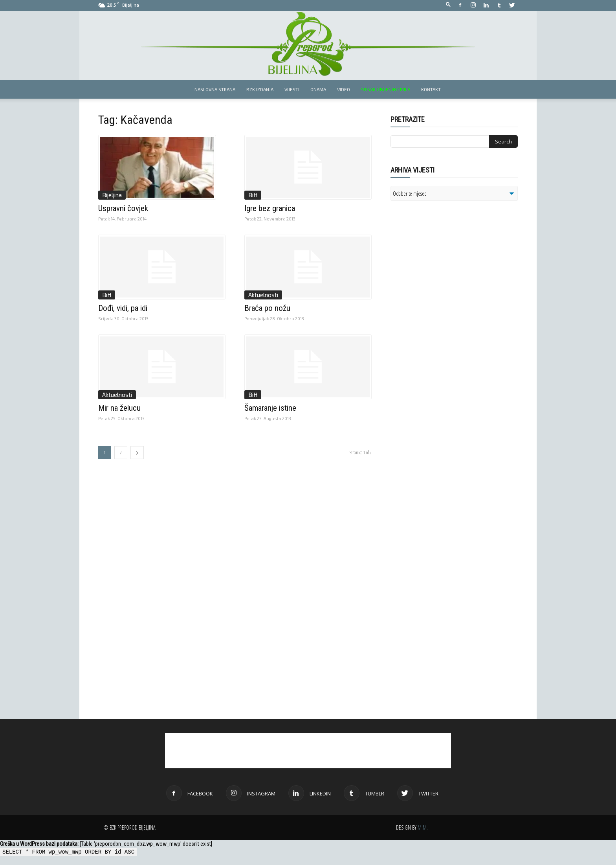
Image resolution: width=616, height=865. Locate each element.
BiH (253, 195)
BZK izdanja (260, 89)
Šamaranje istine (270, 408)
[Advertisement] (451, 308)
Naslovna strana (215, 89)
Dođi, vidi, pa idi (123, 308)
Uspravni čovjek (123, 208)
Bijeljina (112, 195)
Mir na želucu (119, 408)
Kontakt (431, 89)
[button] (448, 5)
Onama (318, 89)
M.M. (423, 827)
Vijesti (292, 89)
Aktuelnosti (263, 295)
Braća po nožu (267, 308)
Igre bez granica (270, 208)
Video (344, 89)
